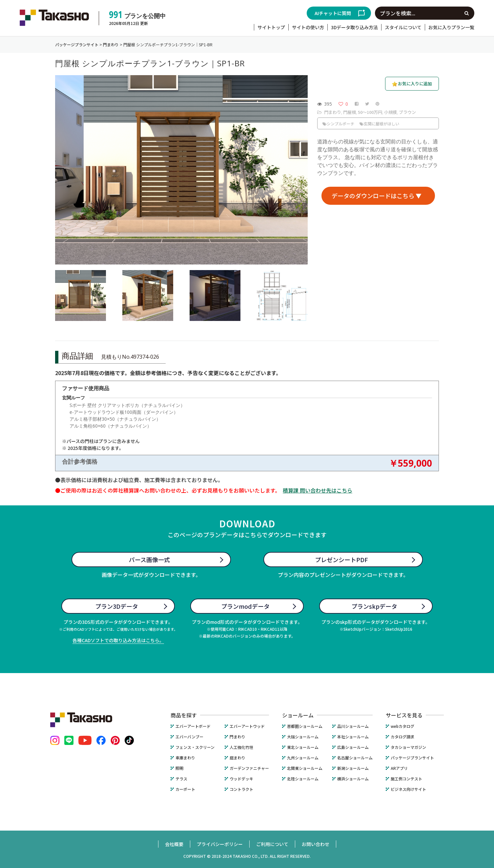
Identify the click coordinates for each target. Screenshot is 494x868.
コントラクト (241, 789)
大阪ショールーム (303, 737)
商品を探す (184, 715)
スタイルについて (403, 27)
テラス (181, 779)
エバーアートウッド (247, 726)
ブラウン (407, 112)
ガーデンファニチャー (249, 768)
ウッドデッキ (241, 779)
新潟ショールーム (353, 768)
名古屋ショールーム (355, 758)
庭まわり (237, 758)
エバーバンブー (189, 737)
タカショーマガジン (408, 747)
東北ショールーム (303, 747)
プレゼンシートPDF (341, 560)
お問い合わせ (316, 844)
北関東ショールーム (305, 768)
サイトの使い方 (308, 27)
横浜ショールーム (353, 779)
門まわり (333, 112)
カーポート (185, 789)
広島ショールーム (353, 747)
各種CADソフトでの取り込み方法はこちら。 (118, 640)
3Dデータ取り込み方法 (354, 27)
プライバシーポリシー (220, 844)
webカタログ (402, 726)
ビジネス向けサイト (408, 789)
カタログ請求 (402, 737)
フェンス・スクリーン (195, 747)
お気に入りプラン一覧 (451, 27)
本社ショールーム (353, 737)
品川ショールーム (353, 726)
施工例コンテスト (406, 779)
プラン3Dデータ (117, 606)
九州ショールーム (303, 758)
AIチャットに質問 (333, 13)
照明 (179, 768)
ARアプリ (399, 768)
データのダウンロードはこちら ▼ (377, 196)
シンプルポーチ (338, 124)
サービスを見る (404, 715)
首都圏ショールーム (305, 726)
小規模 (391, 112)
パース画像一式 (149, 560)
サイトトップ (271, 27)
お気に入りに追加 (415, 84)
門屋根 (350, 112)
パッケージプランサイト (412, 758)
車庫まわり (185, 758)
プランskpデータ (374, 606)
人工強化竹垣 (241, 747)
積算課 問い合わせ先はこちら (318, 490)
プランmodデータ (245, 606)
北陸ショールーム (303, 779)
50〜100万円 (370, 112)
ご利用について (272, 844)
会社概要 (174, 844)
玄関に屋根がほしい (379, 124)
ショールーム (298, 715)
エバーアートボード (193, 726)
